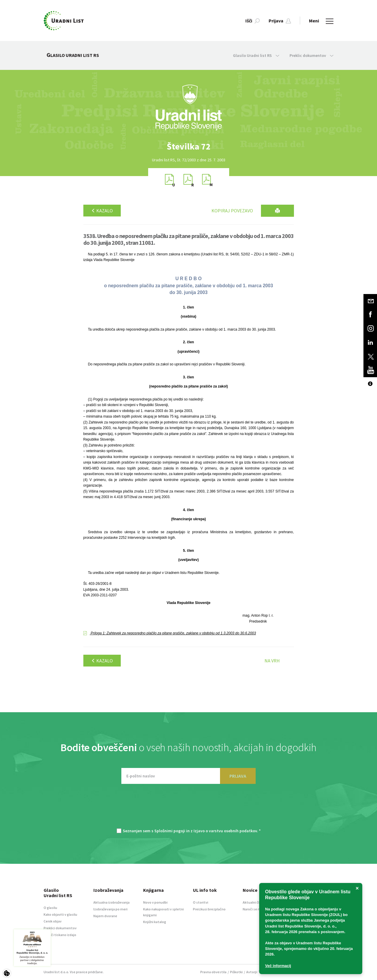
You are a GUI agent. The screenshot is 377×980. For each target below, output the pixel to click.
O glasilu (50, 908)
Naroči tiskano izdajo (60, 935)
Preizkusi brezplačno (209, 909)
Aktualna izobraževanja (111, 902)
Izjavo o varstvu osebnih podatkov (225, 831)
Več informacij (278, 966)
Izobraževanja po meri (110, 909)
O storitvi (201, 902)
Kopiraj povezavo (232, 211)
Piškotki (236, 972)
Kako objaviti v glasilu (60, 914)
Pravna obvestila (213, 972)
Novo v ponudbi (155, 902)
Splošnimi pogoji (170, 831)
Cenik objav (53, 921)
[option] (188, 146)
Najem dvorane (105, 916)
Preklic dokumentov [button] (311, 55)
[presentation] (188, 809)
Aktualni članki (254, 902)
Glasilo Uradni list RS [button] (256, 55)
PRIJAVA (238, 776)
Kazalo (102, 211)
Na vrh (272, 661)
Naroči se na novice (258, 909)
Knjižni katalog (155, 922)
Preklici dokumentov (60, 928)
